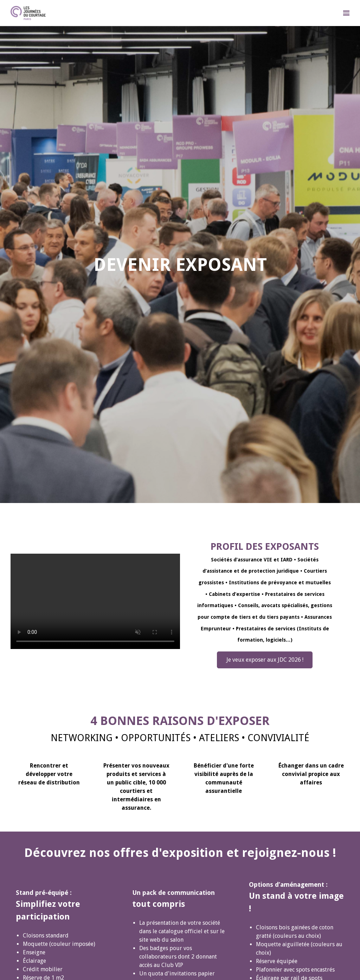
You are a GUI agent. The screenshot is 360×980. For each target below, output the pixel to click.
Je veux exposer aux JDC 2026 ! (265, 660)
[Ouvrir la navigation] (346, 13)
